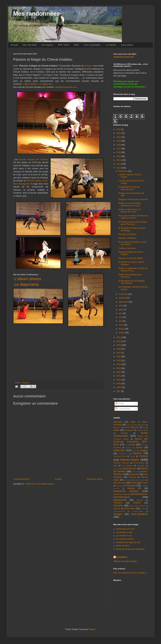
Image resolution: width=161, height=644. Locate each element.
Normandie (134, 474)
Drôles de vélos (123, 546)
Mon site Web (30, 45)
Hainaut (144, 456)
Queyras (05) (134, 488)
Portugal (119, 486)
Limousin (141, 466)
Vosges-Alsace (138, 511)
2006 (119, 357)
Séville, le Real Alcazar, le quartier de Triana (130, 211)
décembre (123, 171)
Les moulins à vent (124, 532)
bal (144, 427)
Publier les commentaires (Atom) (40, 484)
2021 (119, 133)
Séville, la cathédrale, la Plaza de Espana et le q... (133, 269)
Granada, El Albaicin (127, 234)
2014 (119, 160)
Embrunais (119, 450)
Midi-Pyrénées (130, 469)
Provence (131, 486)
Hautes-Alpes (130, 460)
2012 (119, 168)
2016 (119, 152)
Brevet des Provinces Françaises (130, 549)
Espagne (26, 383)
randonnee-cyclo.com (125, 529)
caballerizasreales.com (66, 87)
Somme (140, 500)
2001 (119, 376)
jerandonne (122, 557)
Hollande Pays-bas (121, 463)
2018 (119, 145)
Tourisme (118, 506)
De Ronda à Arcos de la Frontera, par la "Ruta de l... (133, 223)
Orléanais (132, 477)
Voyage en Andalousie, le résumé (133, 199)
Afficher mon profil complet (125, 561)
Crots (143, 445)
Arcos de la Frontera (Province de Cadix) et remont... (133, 217)
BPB (76, 45)
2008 (119, 349)
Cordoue (89, 66)
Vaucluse (117, 509)
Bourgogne (129, 430)
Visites (143, 509)
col (126, 445)
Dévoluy (129, 448)
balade (116, 430)
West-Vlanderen (139, 514)
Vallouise (142, 506)
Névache (135, 472)
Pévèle (134, 483)
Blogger (92, 629)
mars (121, 325)
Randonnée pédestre (126, 491)
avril (121, 321)
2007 (119, 353)
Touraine (137, 503)
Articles (120, 404)
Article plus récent (22, 479)
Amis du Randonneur (122, 427)
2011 (119, 337)
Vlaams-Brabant (119, 511)
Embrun (139, 448)
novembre (123, 294)
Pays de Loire (120, 483)
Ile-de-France (139, 463)
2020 (119, 137)
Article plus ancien (95, 479)
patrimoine (128, 480)
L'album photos (30, 84)
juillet (121, 310)
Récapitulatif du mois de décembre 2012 (129, 188)
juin (121, 313)
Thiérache (118, 503)
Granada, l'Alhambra (127, 238)
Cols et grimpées (92, 45)
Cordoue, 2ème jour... (128, 248)
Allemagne (118, 422)
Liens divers (127, 45)
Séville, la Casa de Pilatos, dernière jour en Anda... (130, 204)
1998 (119, 387)
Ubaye (132, 506)
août (121, 306)
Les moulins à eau (124, 536)
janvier (122, 333)
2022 (119, 129)
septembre (124, 302)
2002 (119, 372)
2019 (119, 141)
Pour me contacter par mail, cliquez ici (130, 573)
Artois (137, 427)
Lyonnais (116, 469)
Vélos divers (130, 509)
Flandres (137, 453)
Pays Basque (140, 480)
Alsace (143, 425)
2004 (119, 364)
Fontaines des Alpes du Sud (128, 542)
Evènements (123, 454)
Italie (115, 466)
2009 (119, 345)
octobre (122, 298)
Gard (133, 456)
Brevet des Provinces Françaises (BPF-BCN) (131, 442)
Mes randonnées (36, 14)
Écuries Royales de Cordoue (34, 159)
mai (121, 317)
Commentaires (123, 409)
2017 (119, 149)
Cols (133, 445)
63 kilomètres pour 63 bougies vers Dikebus (132, 282)
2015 (119, 156)
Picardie (145, 483)
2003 (119, 368)
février (122, 329)
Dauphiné (117, 448)
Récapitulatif (120, 500)
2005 (119, 361)
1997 (119, 391)
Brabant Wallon (142, 430)
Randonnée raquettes (122, 494)
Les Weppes (127, 466)
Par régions (47, 45)
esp (134, 451)
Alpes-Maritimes (132, 425)
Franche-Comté (120, 456)
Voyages (118, 514)
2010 (119, 341)
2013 (119, 164)
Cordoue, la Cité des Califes (131, 258)
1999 (119, 384)
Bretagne (124, 433)
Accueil (14, 45)
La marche (111, 45)
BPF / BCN (64, 45)
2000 (119, 380)
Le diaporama (46, 84)
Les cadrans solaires (125, 539)
